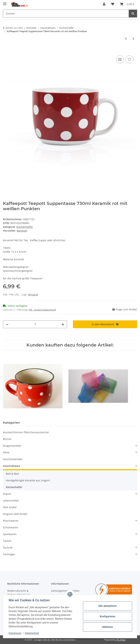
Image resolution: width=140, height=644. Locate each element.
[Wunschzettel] (113, 4)
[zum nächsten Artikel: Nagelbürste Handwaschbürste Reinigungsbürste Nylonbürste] (133, 39)
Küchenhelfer (25, 227)
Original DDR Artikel (15, 514)
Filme (6, 452)
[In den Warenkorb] (6, 50)
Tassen (7, 541)
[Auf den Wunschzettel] (129, 59)
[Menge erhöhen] (63, 324)
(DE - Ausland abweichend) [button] (42, 310)
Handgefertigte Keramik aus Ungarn (28, 480)
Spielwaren (10, 534)
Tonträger (9, 554)
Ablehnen (107, 627)
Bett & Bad (12, 474)
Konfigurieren (107, 616)
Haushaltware (12, 466)
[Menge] (35, 324)
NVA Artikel (10, 507)
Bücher (7, 439)
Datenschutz (32, 633)
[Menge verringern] (7, 324)
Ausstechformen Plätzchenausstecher (26, 432)
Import (7, 494)
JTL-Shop (121, 640)
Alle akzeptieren (107, 606)
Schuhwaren (11, 527)
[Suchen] (66, 14)
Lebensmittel (11, 501)
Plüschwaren (11, 521)
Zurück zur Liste (14, 28)
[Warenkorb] (127, 4)
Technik (8, 548)
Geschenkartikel (13, 459)
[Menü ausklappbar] (5, 2)
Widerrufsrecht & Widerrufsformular (19, 593)
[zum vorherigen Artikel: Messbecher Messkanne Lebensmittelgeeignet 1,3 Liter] (126, 39)
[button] (104, 4)
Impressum (15, 633)
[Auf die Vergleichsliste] (120, 59)
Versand (33, 295)
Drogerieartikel (12, 446)
